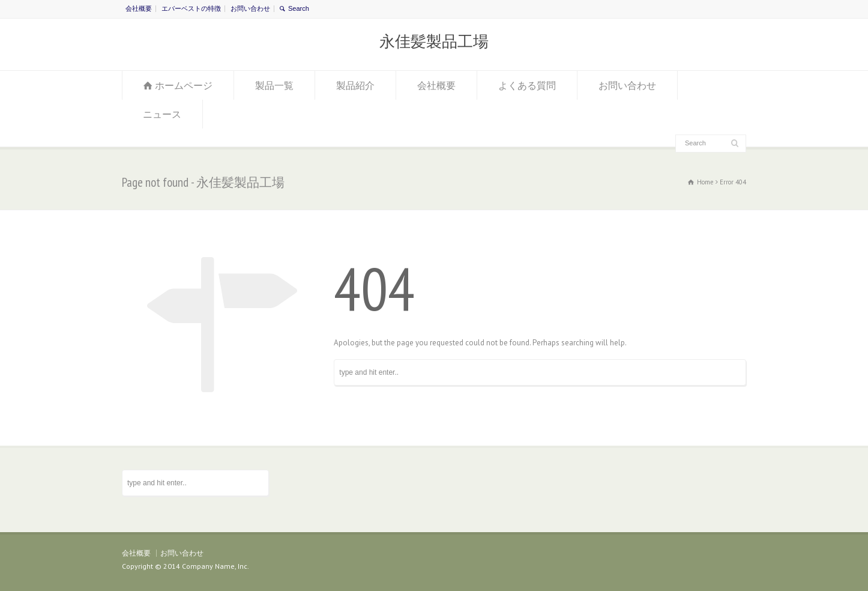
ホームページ (184, 85)
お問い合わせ (250, 8)
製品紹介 (355, 85)
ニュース (162, 114)
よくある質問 (527, 85)
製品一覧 (274, 85)
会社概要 (139, 8)
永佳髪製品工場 (434, 41)
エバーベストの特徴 (191, 8)
